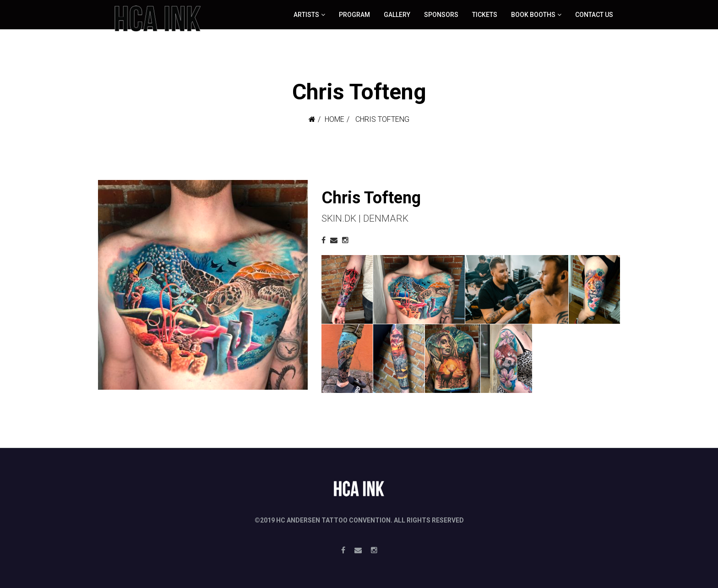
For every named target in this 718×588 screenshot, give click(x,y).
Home (335, 119)
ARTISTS (306, 15)
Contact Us (594, 15)
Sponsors (441, 15)
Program (354, 15)
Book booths (533, 15)
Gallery (397, 15)
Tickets (485, 15)
